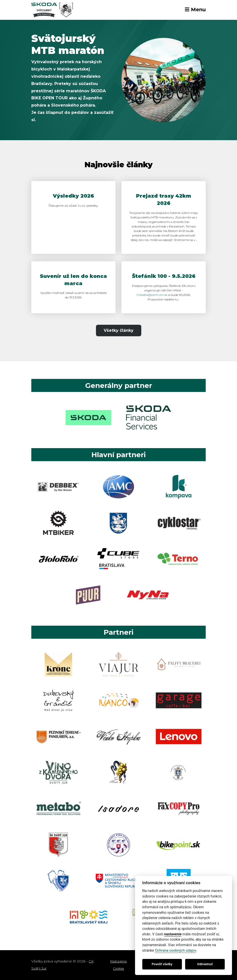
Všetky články (119, 330)
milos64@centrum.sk (152, 295)
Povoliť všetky (162, 964)
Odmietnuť (205, 964)
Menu (195, 10)
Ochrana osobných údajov (175, 951)
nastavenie (173, 934)
